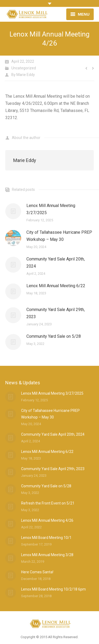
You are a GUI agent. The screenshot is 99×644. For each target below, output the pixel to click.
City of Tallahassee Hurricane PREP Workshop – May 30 (59, 236)
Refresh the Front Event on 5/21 (48, 503)
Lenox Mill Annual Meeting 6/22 (56, 286)
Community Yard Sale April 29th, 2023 (56, 313)
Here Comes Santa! (37, 572)
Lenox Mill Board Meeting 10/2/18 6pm (53, 589)
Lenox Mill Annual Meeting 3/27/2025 (51, 209)
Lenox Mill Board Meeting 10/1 (46, 538)
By (23, 75)
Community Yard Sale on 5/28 (54, 336)
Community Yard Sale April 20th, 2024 (56, 263)
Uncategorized (24, 68)
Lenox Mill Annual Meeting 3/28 (47, 555)
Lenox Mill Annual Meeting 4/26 (47, 520)
